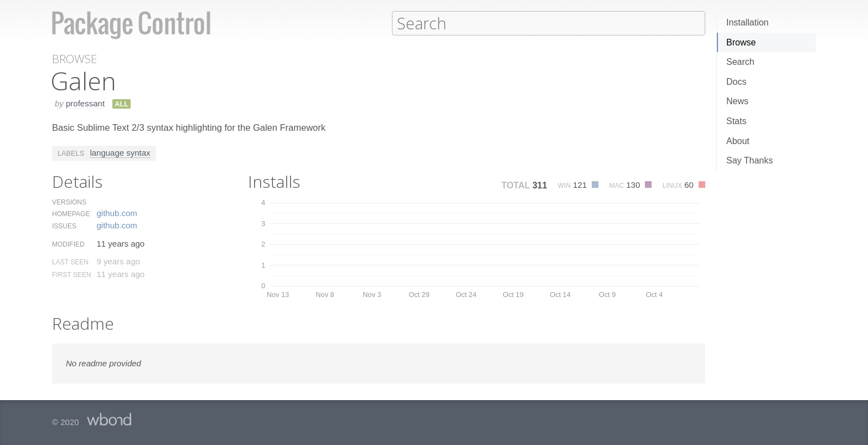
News (737, 101)
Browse (741, 42)
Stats (736, 121)
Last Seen (70, 262)
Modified (68, 244)
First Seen (71, 274)
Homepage (71, 213)
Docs (736, 82)
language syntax (120, 152)
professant (85, 103)
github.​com (117, 213)
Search (740, 62)
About (738, 141)
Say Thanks (750, 160)
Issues (64, 226)
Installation (748, 22)
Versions (69, 202)
